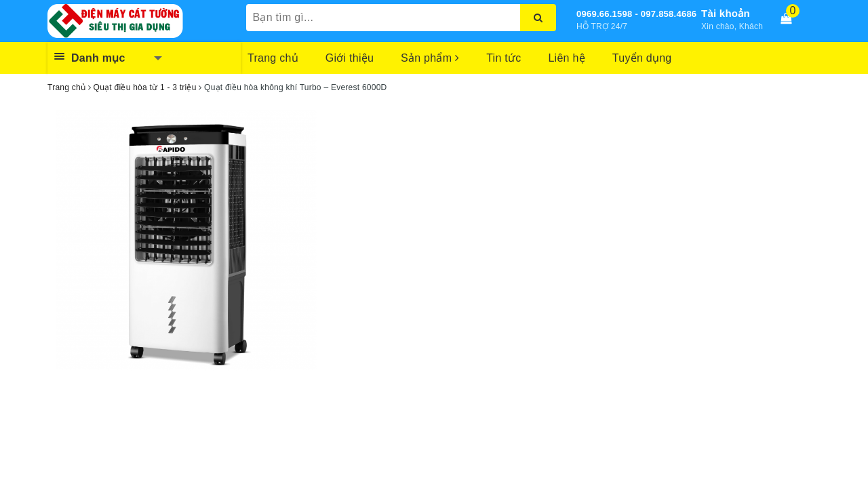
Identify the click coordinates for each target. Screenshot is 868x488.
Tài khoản (726, 13)
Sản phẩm (430, 58)
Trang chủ (273, 58)
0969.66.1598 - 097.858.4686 (636, 14)
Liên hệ (566, 58)
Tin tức (504, 58)
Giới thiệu (350, 58)
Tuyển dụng (642, 58)
